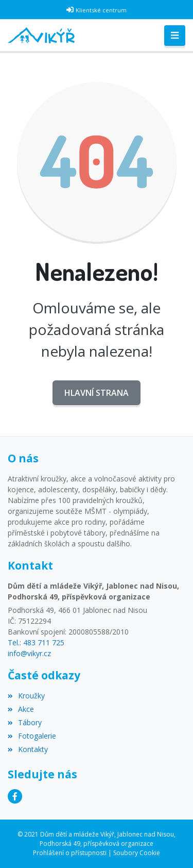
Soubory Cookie (137, 853)
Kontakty (28, 749)
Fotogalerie (32, 736)
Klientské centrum (101, 10)
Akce (21, 709)
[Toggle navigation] (175, 36)
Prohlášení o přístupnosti (70, 853)
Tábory (25, 722)
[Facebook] (15, 796)
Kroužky (26, 696)
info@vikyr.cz (29, 653)
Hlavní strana (97, 393)
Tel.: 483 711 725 (36, 642)
